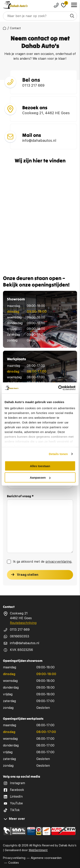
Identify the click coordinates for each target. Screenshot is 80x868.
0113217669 (56, 5)
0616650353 (20, 636)
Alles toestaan (40, 466)
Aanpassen (40, 478)
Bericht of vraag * (20, 497)
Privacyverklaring (14, 858)
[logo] (15, 5)
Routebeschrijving (23, 623)
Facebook (17, 790)
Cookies (14, 863)
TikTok (15, 810)
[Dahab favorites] (64, 5)
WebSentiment (38, 850)
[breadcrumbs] (4, 28)
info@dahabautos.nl (25, 643)
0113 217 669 (20, 630)
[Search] (40, 16)
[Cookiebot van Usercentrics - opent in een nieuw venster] (58, 388)
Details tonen (58, 454)
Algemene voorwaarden (46, 858)
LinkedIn (16, 797)
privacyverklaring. (59, 563)
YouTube (16, 803)
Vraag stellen (28, 576)
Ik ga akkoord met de (42, 563)
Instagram (17, 783)
